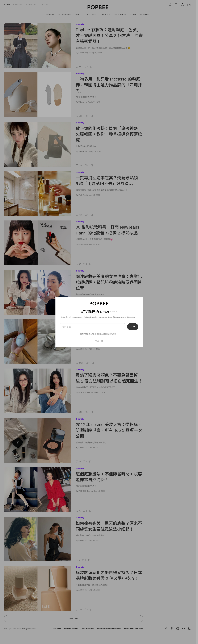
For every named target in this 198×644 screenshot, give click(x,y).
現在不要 (99, 341)
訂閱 (133, 327)
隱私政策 (113, 334)
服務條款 (105, 334)
